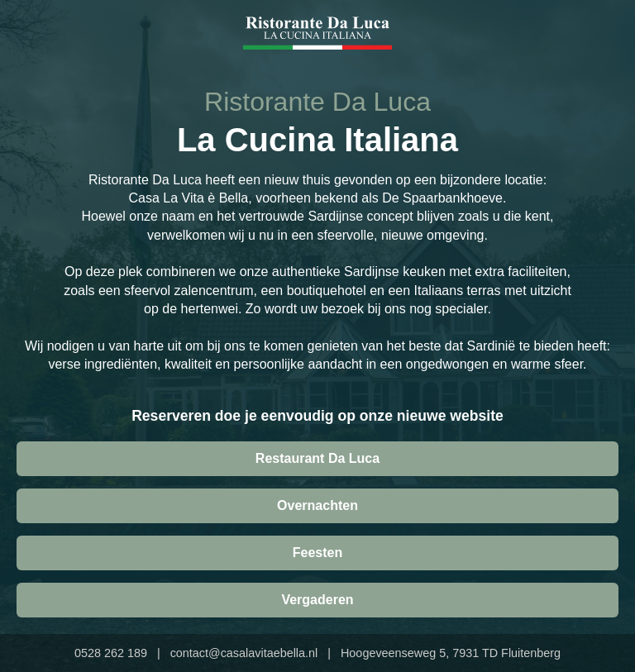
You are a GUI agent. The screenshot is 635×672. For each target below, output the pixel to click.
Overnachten (317, 505)
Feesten (317, 553)
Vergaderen (317, 600)
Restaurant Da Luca (317, 458)
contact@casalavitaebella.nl (244, 653)
